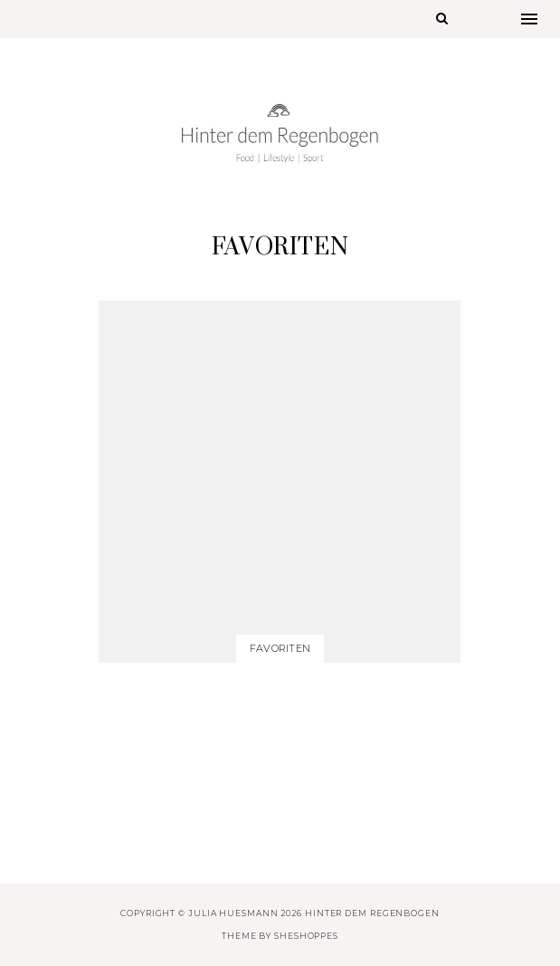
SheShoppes (306, 936)
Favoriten (280, 648)
